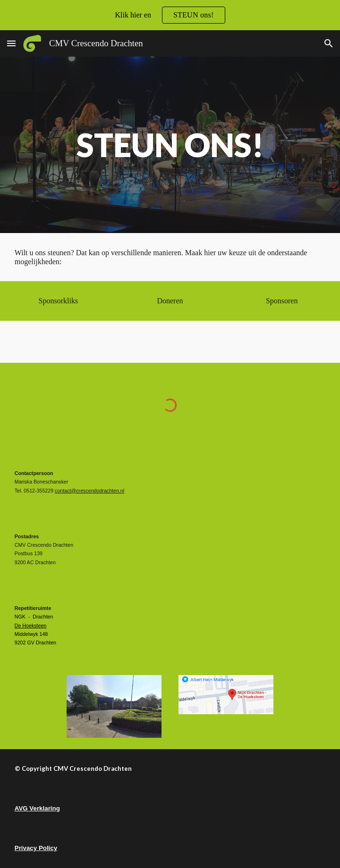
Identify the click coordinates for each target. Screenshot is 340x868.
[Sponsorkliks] (58, 301)
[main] (170, 145)
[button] (11, 43)
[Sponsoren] (282, 301)
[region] (170, 15)
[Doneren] (170, 301)
